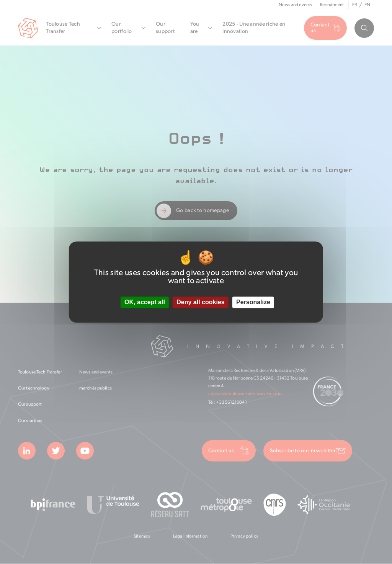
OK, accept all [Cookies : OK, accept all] (145, 302)
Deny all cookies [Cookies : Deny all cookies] (200, 302)
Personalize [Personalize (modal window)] (253, 302)
